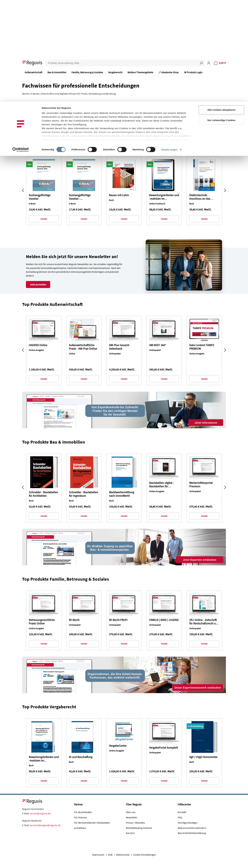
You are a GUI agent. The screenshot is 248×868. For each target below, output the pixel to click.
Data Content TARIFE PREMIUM (202, 347)
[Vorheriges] (23, 191)
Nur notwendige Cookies (221, 19)
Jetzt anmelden (38, 285)
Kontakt (182, 812)
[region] (124, 191)
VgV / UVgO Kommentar (203, 757)
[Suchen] (201, 63)
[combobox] (121, 63)
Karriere (130, 833)
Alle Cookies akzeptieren (221, 8)
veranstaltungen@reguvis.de (45, 825)
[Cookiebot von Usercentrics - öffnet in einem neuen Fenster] (21, 48)
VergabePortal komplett (164, 748)
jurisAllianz (80, 828)
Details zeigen (169, 48)
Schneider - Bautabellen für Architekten (43, 494)
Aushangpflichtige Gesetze (40, 197)
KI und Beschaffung (81, 757)
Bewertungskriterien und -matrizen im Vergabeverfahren (44, 759)
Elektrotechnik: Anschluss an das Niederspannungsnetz (203, 197)
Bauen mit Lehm (119, 195)
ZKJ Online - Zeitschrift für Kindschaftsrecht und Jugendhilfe (204, 622)
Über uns (131, 812)
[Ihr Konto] (209, 63)
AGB (110, 855)
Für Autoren (80, 817)
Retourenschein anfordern (192, 828)
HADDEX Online (38, 345)
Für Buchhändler (83, 812)
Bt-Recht (74, 620)
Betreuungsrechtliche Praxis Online (42, 622)
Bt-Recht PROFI (118, 620)
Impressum (98, 855)
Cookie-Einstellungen (145, 855)
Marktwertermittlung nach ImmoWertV (122, 494)
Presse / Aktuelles (135, 823)
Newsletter (132, 817)
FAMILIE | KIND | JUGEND (164, 620)
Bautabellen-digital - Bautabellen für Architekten (162, 485)
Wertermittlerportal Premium (201, 485)
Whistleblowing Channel (139, 828)
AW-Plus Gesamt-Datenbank (119, 347)
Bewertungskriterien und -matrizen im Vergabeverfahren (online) (164, 197)
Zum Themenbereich (46, 127)
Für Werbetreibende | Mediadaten (92, 823)
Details (44, 219)
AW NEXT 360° (158, 345)
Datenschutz (123, 855)
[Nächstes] (225, 191)
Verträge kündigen (188, 823)
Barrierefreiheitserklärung (192, 833)
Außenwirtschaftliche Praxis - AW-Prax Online (83, 347)
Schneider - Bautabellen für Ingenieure (83, 494)
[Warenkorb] (220, 63)
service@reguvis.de (40, 813)
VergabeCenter (118, 746)
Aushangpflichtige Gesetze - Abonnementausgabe (82, 197)
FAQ (180, 817)
